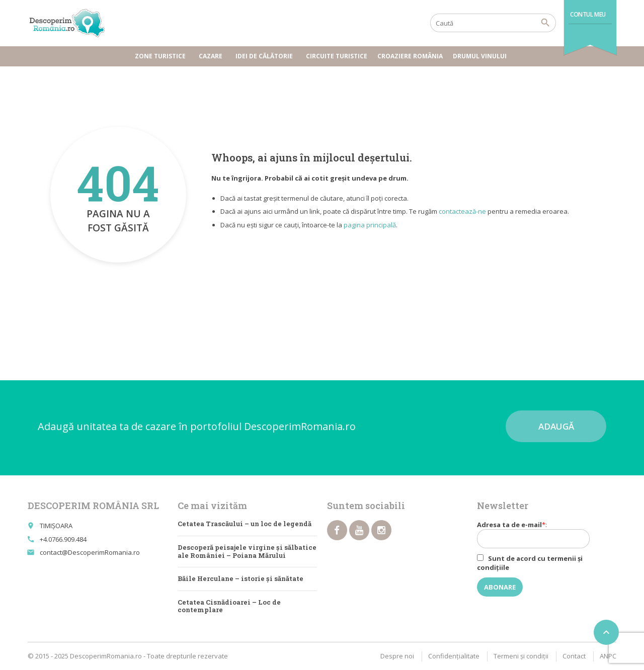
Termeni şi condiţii (521, 656)
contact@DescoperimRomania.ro (90, 552)
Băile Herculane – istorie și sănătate (240, 578)
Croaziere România (410, 56)
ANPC (608, 656)
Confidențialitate (454, 656)
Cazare (212, 56)
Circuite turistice (337, 56)
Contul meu (588, 14)
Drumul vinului (481, 56)
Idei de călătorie (266, 56)
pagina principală (370, 225)
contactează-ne (462, 211)
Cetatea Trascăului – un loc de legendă (245, 524)
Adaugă (556, 426)
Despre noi (397, 656)
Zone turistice (162, 56)
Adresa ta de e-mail (540, 534)
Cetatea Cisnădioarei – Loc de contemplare (229, 606)
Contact (574, 656)
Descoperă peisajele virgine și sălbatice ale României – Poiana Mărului (247, 551)
